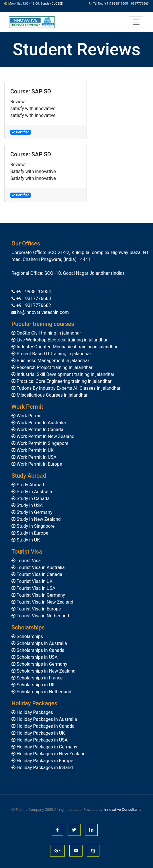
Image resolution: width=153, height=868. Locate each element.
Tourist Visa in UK (34, 581)
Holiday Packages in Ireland (44, 768)
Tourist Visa (28, 561)
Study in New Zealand (38, 519)
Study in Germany (34, 512)
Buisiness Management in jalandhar (52, 361)
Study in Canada (33, 499)
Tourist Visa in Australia (40, 568)
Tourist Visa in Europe (38, 609)
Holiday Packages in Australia (46, 719)
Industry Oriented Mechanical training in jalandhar (66, 347)
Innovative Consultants (123, 810)
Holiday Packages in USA (42, 740)
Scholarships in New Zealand (46, 671)
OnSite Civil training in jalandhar (48, 333)
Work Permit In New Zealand (45, 436)
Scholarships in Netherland (43, 692)
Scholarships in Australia (41, 643)
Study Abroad (30, 485)
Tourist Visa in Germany (40, 595)
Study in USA (29, 505)
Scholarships (29, 636)
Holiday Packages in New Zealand (51, 754)
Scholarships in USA (37, 657)
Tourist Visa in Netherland (42, 616)
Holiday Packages (34, 712)
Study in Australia (34, 492)
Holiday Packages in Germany (46, 747)
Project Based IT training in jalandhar (53, 354)
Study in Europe (32, 533)
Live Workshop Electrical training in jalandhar (62, 340)
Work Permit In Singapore (42, 443)
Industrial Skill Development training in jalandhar (65, 374)
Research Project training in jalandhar (54, 367)
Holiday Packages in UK (40, 733)
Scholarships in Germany (41, 664)
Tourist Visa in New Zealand (44, 602)
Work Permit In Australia (41, 423)
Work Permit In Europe (39, 464)
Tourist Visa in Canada (39, 574)
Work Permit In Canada (39, 430)
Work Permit (29, 416)
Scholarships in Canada (40, 650)
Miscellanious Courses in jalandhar (52, 395)
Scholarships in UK (35, 685)
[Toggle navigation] (136, 22)
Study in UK (28, 540)
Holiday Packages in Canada (45, 726)
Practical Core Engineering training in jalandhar (63, 381)
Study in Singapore (35, 526)
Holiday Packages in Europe (44, 761)
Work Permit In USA (36, 457)
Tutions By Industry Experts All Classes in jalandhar (68, 388)
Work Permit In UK (35, 450)
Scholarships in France (39, 678)
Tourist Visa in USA (35, 588)
